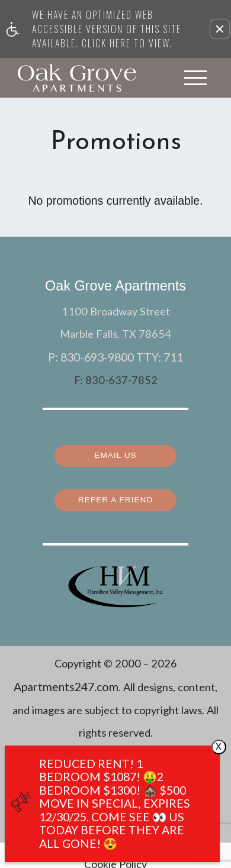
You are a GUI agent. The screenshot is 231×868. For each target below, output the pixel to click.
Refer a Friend (116, 496)
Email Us (115, 452)
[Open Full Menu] (195, 78)
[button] (220, 29)
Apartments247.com (66, 682)
